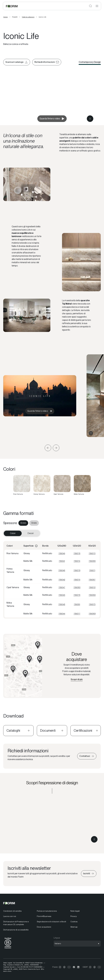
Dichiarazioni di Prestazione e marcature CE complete (16, 923)
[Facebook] (74, 967)
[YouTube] (69, 967)
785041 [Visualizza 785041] (62, 561)
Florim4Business (44, 916)
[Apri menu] (97, 6)
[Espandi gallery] (91, 433)
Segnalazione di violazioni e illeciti (51, 922)
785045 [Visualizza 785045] (62, 553)
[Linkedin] (78, 967)
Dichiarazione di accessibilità (16, 930)
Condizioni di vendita (12, 911)
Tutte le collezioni (28, 17)
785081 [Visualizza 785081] (77, 604)
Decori (31, 533)
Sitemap (74, 927)
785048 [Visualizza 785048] (62, 604)
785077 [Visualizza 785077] (77, 614)
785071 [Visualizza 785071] (92, 570)
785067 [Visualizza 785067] (92, 580)
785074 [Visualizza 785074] (77, 561)
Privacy (74, 916)
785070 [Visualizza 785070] (92, 553)
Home (5, 17)
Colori (13, 533)
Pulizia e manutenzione (47, 911)
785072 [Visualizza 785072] (92, 587)
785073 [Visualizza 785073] (92, 604)
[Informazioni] (36, 546)
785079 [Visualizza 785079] (77, 570)
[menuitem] (23, 523)
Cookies (74, 922)
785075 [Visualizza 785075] (77, 580)
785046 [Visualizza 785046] (62, 570)
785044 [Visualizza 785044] (62, 614)
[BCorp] (8, 949)
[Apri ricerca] (90, 6)
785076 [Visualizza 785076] (77, 595)
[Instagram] (60, 967)
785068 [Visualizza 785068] (92, 595)
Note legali (75, 911)
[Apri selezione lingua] (77, 944)
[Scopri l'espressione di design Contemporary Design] (52, 821)
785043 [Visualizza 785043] (62, 595)
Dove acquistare (44, 927)
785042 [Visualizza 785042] (62, 580)
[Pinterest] (64, 967)
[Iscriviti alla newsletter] (89, 874)
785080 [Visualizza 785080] (77, 587)
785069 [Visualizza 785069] (92, 614)
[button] (48, 448)
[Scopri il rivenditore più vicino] (77, 679)
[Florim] (12, 6)
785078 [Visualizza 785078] (77, 553)
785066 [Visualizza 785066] (92, 561)
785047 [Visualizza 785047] (62, 587)
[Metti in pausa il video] (90, 119)
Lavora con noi (10, 916)
